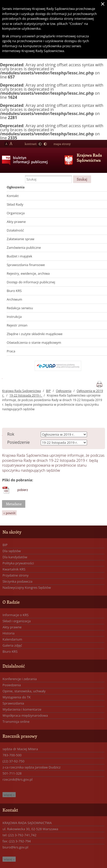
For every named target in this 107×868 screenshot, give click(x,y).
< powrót (9, 513)
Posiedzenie (18, 442)
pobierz (23, 490)
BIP (48, 391)
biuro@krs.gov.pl (15, 847)
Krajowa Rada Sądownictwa (89, 158)
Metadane (14, 504)
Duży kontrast (45, 144)
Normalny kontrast (40, 144)
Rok (11, 434)
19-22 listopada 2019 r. (26, 395)
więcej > (9, 795)
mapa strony (62, 144)
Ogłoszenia (64, 391)
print (99, 383)
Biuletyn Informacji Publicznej (23, 164)
